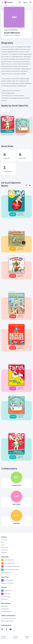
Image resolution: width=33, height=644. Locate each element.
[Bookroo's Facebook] (6, 629)
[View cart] (20, 2)
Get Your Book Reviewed (8, 618)
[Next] (8, 110)
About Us (4, 540)
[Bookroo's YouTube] (11, 629)
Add (13, 214)
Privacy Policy (27, 637)
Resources (4, 599)
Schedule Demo (6, 597)
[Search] (31, 2)
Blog (3, 542)
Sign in (25, 2)
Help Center (5, 547)
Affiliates (4, 553)
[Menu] (2, 2)
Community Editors (7, 611)
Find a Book (5, 606)
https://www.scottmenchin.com (12, 36)
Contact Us (5, 550)
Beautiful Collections (7, 583)
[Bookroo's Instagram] (2, 629)
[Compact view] (30, 185)
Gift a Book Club (6, 573)
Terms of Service (16, 637)
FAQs (3, 545)
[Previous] (3, 110)
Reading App (5, 609)
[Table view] (27, 185)
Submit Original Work (7, 621)
